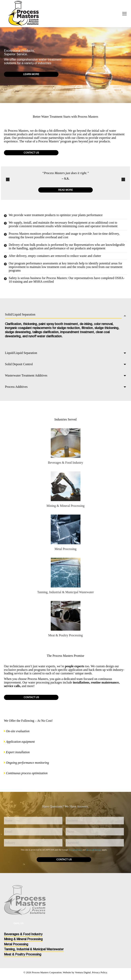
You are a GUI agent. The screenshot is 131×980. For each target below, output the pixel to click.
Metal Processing (65, 549)
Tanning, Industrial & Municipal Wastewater (66, 592)
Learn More (31, 74)
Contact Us (31, 153)
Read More (66, 190)
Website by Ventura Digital (77, 972)
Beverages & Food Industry (65, 463)
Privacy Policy (76, 850)
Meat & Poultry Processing (66, 635)
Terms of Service (94, 850)
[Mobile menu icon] (124, 14)
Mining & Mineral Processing (66, 506)
